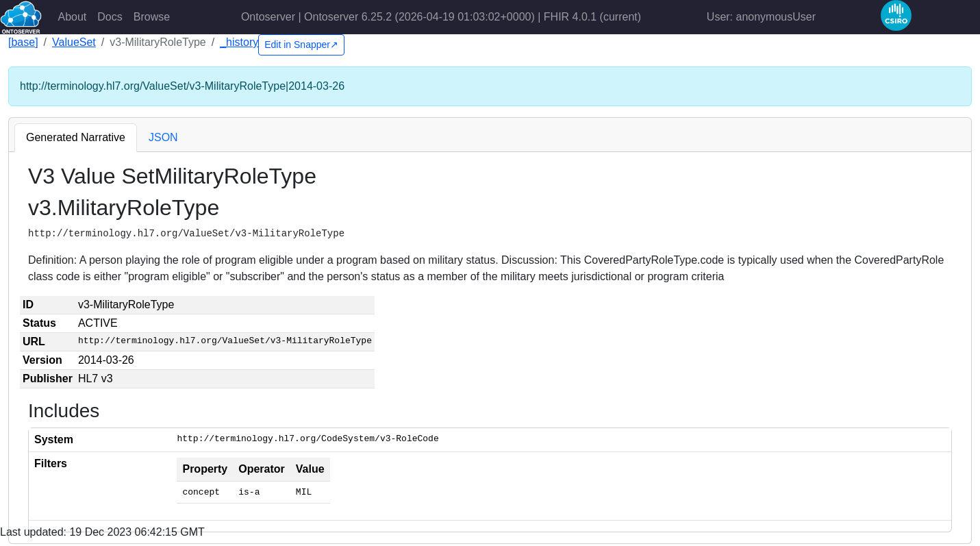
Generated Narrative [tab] (76, 137)
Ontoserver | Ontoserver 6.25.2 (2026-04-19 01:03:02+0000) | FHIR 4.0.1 (441, 17)
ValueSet (74, 42)
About (73, 17)
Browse (152, 17)
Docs (110, 17)
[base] (23, 42)
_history (239, 42)
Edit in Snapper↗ (301, 45)
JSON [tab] (163, 137)
